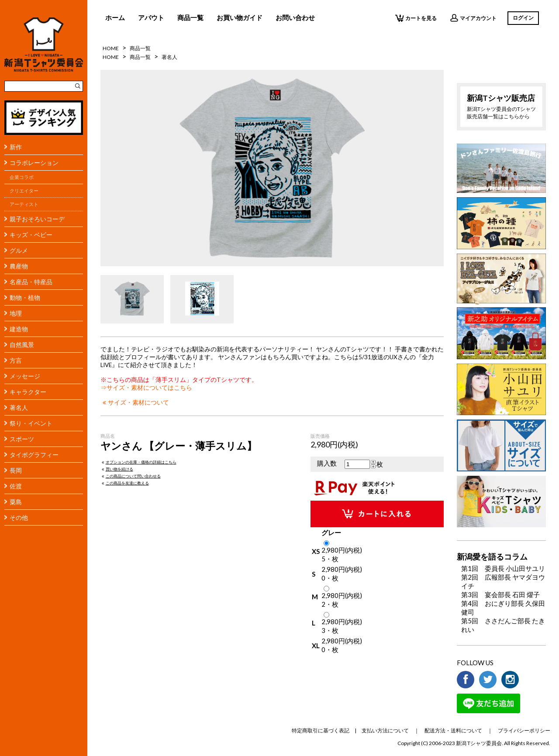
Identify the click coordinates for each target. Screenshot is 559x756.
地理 (16, 313)
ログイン (523, 18)
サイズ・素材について (135, 402)
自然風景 (22, 345)
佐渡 (16, 486)
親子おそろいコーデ (37, 219)
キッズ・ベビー (31, 235)
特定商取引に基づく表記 (321, 730)
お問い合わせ (295, 17)
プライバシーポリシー (524, 730)
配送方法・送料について (453, 730)
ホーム (115, 17)
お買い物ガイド (240, 17)
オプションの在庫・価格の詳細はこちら (138, 462)
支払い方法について (385, 730)
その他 (19, 517)
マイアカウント (473, 18)
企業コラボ (22, 177)
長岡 (16, 470)
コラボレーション (34, 163)
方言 (16, 360)
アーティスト (24, 204)
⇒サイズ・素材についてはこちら (146, 388)
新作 (16, 147)
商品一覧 (190, 17)
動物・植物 (25, 297)
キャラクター (28, 392)
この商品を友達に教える (125, 483)
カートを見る (416, 18)
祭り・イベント (31, 423)
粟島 (16, 502)
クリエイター (24, 191)
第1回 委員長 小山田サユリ (503, 568)
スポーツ (22, 439)
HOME (111, 48)
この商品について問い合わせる (131, 476)
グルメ (19, 250)
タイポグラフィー (34, 455)
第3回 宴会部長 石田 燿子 (500, 594)
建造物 (19, 329)
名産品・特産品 (31, 282)
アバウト (151, 17)
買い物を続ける (117, 469)
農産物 (19, 266)
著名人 (19, 407)
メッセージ (25, 376)
